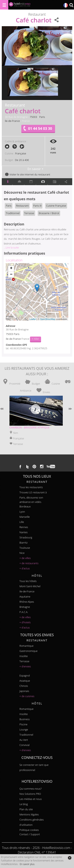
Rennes (24, 527)
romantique (26, 646)
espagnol (25, 676)
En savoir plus (27, 864)
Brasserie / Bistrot (49, 213)
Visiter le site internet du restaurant (28, 174)
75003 (33, 117)
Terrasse (29, 213)
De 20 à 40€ (22, 160)
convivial (24, 745)
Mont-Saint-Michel (30, 586)
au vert (24, 740)
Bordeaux (25, 506)
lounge (24, 729)
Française (21, 153)
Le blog (23, 804)
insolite (23, 656)
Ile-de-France (12, 121)
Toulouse (25, 548)
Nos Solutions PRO (30, 794)
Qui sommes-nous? (30, 789)
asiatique (25, 681)
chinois (24, 686)
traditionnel (26, 735)
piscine (23, 724)
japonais (24, 691)
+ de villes (25, 558)
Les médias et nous (30, 799)
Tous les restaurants (31, 487)
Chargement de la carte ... (36, 292)
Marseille (24, 517)
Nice (22, 553)
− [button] (11, 275)
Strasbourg (26, 537)
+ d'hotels (25, 622)
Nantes (23, 532)
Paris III (37, 206)
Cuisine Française (56, 206)
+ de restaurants (29, 563)
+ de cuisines (27, 696)
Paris (42, 117)
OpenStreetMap (48, 319)
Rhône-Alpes (27, 602)
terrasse (24, 661)
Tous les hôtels (28, 581)
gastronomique (28, 651)
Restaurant (22, 206)
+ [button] (11, 268)
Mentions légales (29, 814)
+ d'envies (25, 666)
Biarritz (23, 543)
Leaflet (33, 319)
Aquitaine (25, 597)
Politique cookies (29, 830)
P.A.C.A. (24, 612)
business (24, 719)
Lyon (22, 512)
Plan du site (26, 809)
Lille (22, 522)
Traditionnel (13, 213)
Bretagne (25, 607)
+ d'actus (24, 568)
